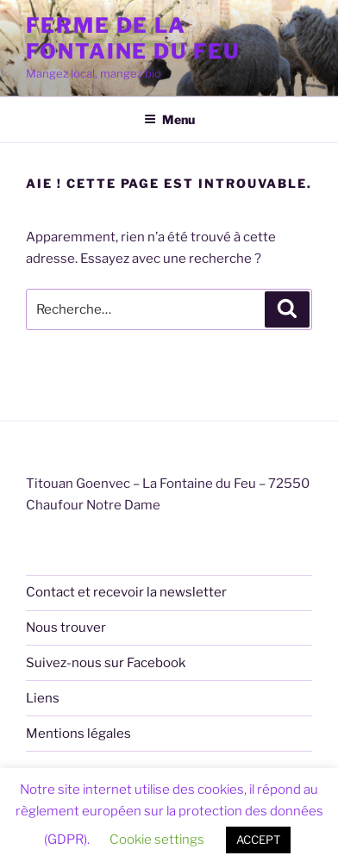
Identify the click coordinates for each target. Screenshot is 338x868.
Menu (169, 119)
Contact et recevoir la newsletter (126, 592)
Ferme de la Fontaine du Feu (133, 38)
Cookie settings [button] (157, 840)
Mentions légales (78, 734)
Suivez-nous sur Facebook (106, 663)
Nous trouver (66, 628)
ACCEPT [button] (258, 840)
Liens (43, 698)
